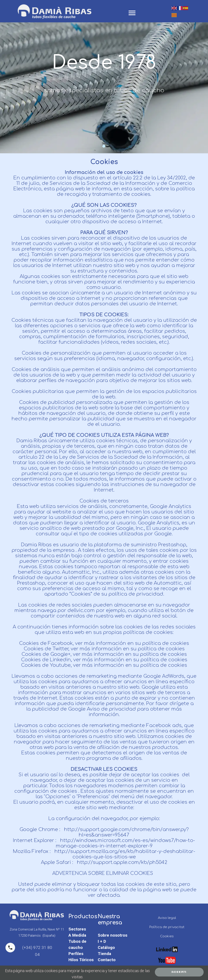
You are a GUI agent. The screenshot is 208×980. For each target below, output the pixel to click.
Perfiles (76, 954)
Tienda (104, 954)
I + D (102, 941)
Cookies (167, 936)
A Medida (77, 935)
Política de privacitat (167, 927)
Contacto (107, 960)
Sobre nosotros (113, 935)
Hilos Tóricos (81, 960)
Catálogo (106, 947)
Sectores (77, 929)
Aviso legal (167, 918)
